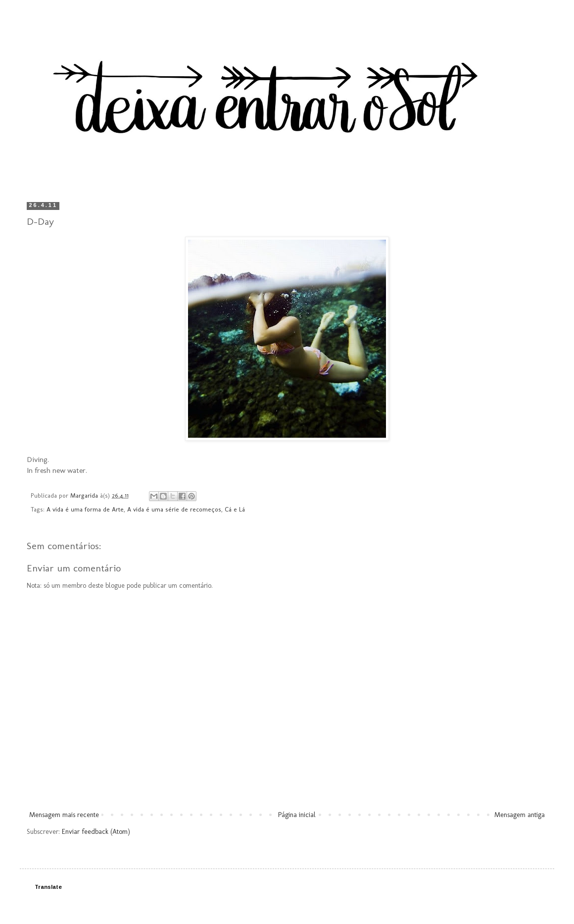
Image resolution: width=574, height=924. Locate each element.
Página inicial (297, 815)
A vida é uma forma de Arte (85, 509)
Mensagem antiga (520, 815)
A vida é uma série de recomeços (174, 509)
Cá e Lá (235, 509)
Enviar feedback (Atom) (96, 832)
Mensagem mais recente (64, 815)
